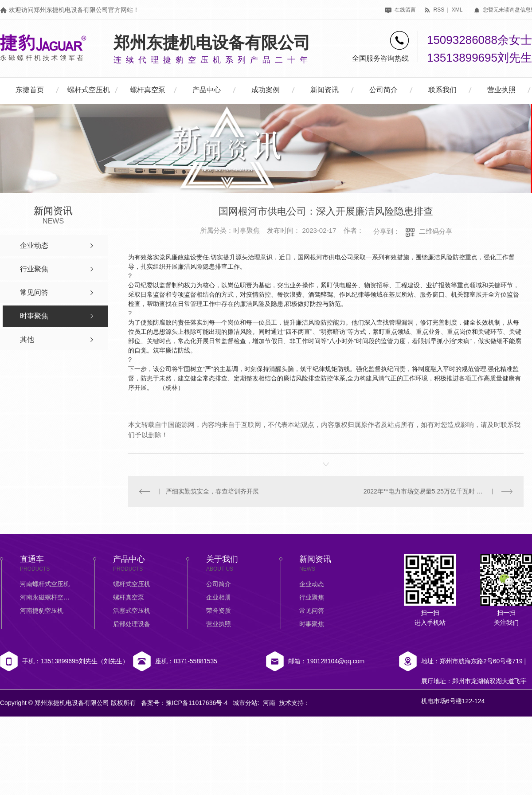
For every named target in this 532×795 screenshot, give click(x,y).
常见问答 (312, 611)
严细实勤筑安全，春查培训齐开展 (212, 491)
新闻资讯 (325, 90)
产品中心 (207, 90)
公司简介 (383, 90)
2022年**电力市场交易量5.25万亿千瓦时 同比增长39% (438, 491)
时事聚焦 (312, 624)
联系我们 (442, 90)
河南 (269, 703)
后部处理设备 (132, 624)
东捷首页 (30, 90)
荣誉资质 (219, 611)
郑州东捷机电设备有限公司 (212, 43)
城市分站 (245, 703)
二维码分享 (436, 231)
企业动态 (312, 584)
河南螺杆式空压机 (45, 584)
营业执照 (501, 90)
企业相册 (219, 597)
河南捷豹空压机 (42, 611)
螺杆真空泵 (148, 90)
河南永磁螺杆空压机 (47, 597)
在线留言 (400, 10)
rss (434, 10)
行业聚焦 (312, 597)
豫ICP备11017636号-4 (197, 703)
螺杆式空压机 (89, 90)
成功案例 (266, 90)
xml (457, 10)
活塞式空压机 (132, 611)
